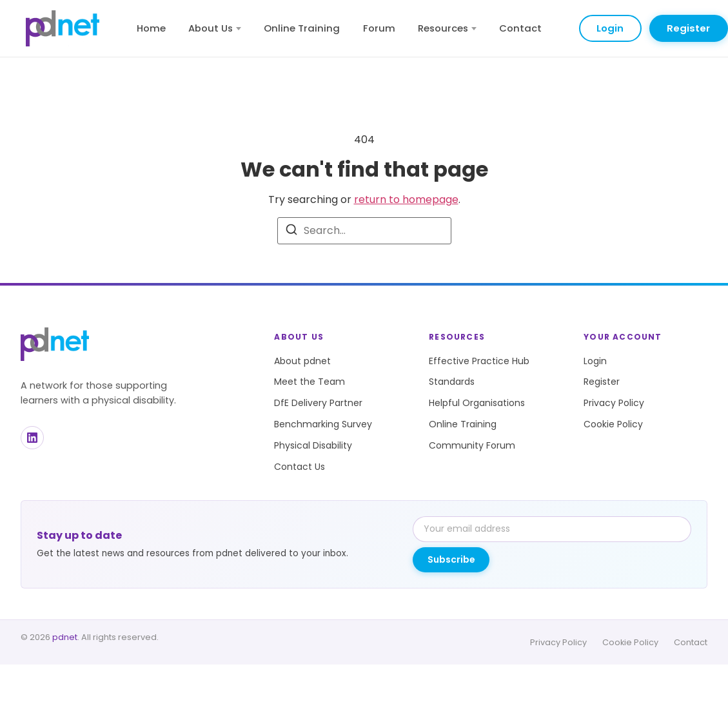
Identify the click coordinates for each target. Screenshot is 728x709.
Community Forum (472, 445)
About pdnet (302, 361)
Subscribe (451, 559)
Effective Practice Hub (479, 361)
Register (688, 28)
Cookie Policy (613, 424)
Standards (452, 382)
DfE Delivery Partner (318, 403)
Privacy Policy (614, 403)
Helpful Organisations (477, 403)
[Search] (291, 232)
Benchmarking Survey (323, 424)
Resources (447, 28)
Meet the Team (310, 382)
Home (151, 28)
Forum (379, 28)
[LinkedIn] (32, 438)
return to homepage (406, 199)
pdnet (65, 637)
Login (610, 28)
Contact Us (300, 467)
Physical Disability (313, 445)
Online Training (302, 28)
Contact (520, 28)
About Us (215, 28)
